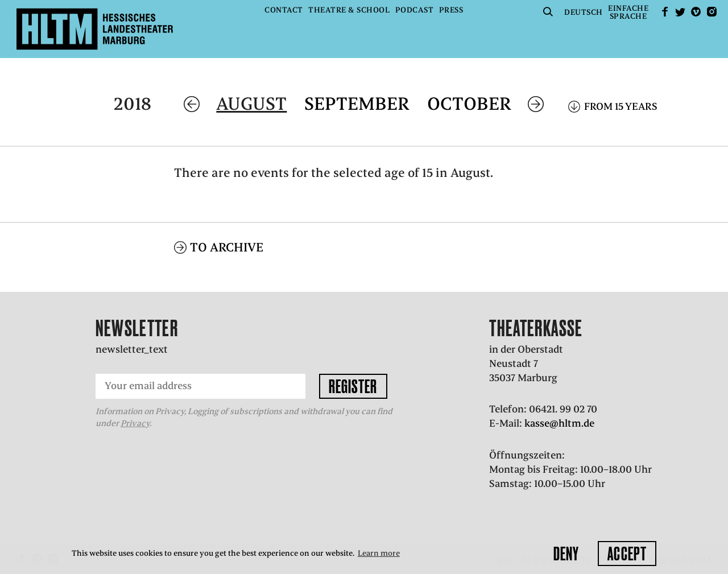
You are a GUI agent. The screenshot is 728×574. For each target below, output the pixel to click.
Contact (284, 10)
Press (451, 10)
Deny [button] (566, 554)
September (357, 104)
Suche (548, 12)
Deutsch (584, 12)
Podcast (415, 10)
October (469, 104)
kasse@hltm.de (559, 423)
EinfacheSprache (628, 12)
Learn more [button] (379, 553)
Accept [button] (627, 554)
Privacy (135, 423)
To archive (227, 247)
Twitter (680, 12)
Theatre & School (349, 10)
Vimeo (696, 12)
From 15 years (621, 106)
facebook (665, 12)
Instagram (712, 12)
